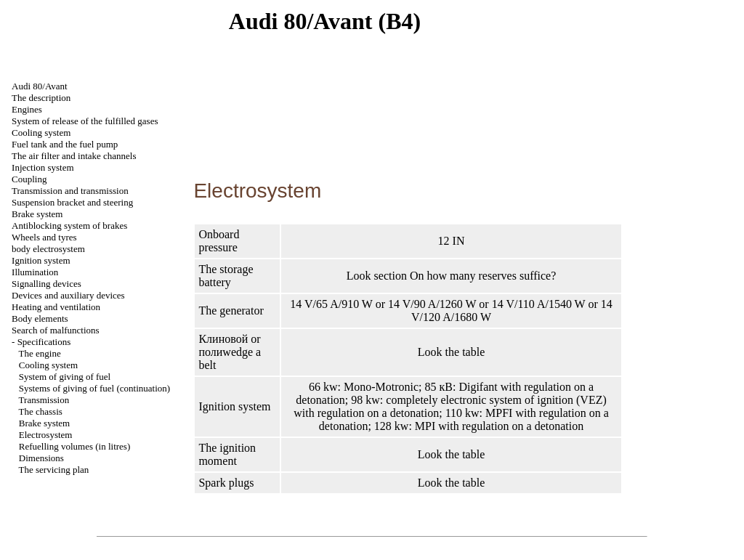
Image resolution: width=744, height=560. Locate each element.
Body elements (40, 318)
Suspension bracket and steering (72, 202)
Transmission (44, 400)
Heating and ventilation (56, 307)
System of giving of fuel (65, 377)
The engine (40, 353)
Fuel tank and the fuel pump (65, 144)
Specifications (44, 342)
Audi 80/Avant (40, 86)
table (473, 352)
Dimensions (41, 458)
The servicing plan (54, 470)
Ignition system (41, 260)
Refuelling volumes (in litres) (74, 446)
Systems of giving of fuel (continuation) (94, 388)
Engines (27, 109)
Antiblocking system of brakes (69, 226)
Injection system (43, 167)
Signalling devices (46, 284)
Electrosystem (46, 435)
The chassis (41, 411)
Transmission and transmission (70, 191)
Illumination (35, 272)
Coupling (29, 179)
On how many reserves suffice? (483, 276)
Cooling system (41, 133)
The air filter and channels (74, 156)
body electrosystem (48, 249)
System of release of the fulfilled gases (85, 121)
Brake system (37, 214)
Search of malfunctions (56, 330)
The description (41, 98)
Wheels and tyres (44, 237)
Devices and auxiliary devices (68, 295)
